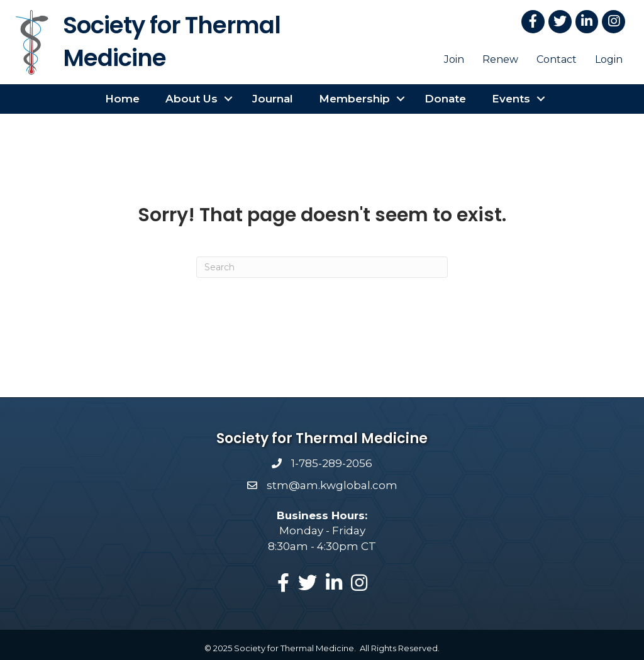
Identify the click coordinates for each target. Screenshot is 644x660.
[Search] (322, 267)
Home (122, 99)
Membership (354, 99)
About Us (192, 99)
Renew (500, 59)
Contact (557, 59)
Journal (273, 99)
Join (454, 59)
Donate (445, 99)
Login (609, 59)
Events (511, 99)
